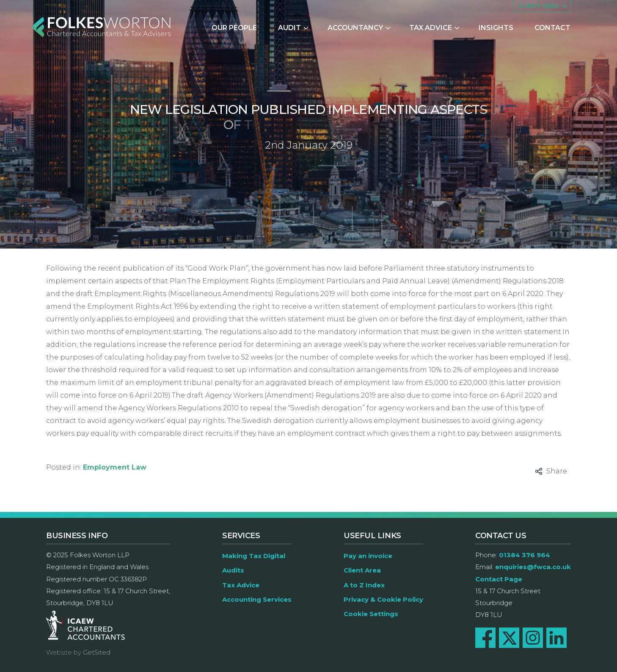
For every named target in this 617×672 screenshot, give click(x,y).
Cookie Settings (371, 614)
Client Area (362, 570)
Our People (234, 28)
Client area (543, 6)
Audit (294, 28)
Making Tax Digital (254, 556)
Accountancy (359, 28)
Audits (233, 570)
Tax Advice (435, 28)
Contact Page (499, 579)
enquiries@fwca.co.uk (533, 567)
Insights (496, 28)
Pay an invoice (368, 556)
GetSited (97, 652)
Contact (552, 28)
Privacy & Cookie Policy (383, 599)
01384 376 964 (525, 555)
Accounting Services (257, 599)
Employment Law (115, 467)
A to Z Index (364, 585)
